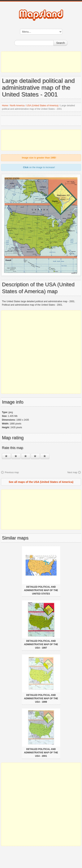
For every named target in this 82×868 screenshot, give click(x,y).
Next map (72, 472)
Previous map (12, 472)
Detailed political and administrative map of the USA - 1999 (41, 698)
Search (60, 43)
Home (5, 106)
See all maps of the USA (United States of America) (41, 482)
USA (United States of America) (42, 106)
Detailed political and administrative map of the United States (41, 590)
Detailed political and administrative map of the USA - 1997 (41, 644)
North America (17, 106)
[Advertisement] (41, 62)
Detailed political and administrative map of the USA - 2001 (41, 753)
